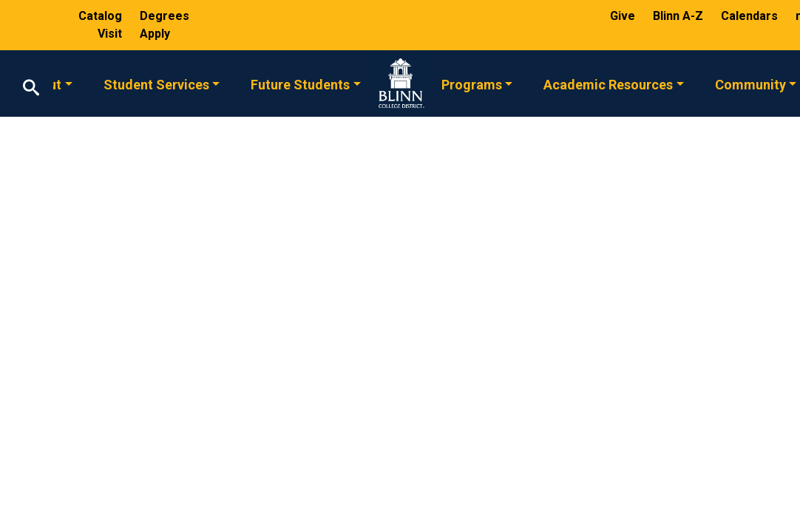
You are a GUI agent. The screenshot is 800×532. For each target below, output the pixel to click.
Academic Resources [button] (608, 83)
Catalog (102, 16)
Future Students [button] (300, 83)
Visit (111, 34)
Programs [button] (472, 83)
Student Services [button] (156, 83)
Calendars (751, 16)
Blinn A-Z (679, 16)
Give (624, 16)
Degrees (165, 16)
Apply (155, 34)
